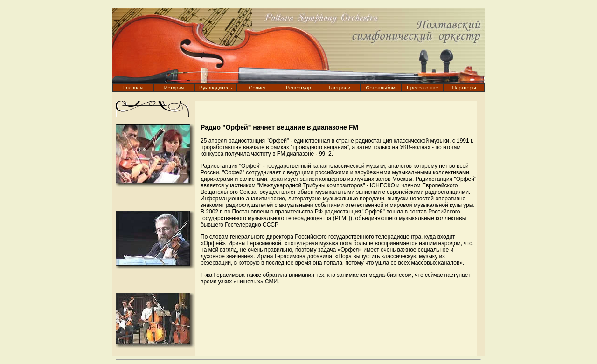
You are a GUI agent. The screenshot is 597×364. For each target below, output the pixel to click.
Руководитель (216, 88)
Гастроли (340, 88)
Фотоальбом (381, 88)
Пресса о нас (422, 88)
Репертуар (298, 88)
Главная (133, 88)
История (174, 88)
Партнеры (464, 88)
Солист (258, 88)
